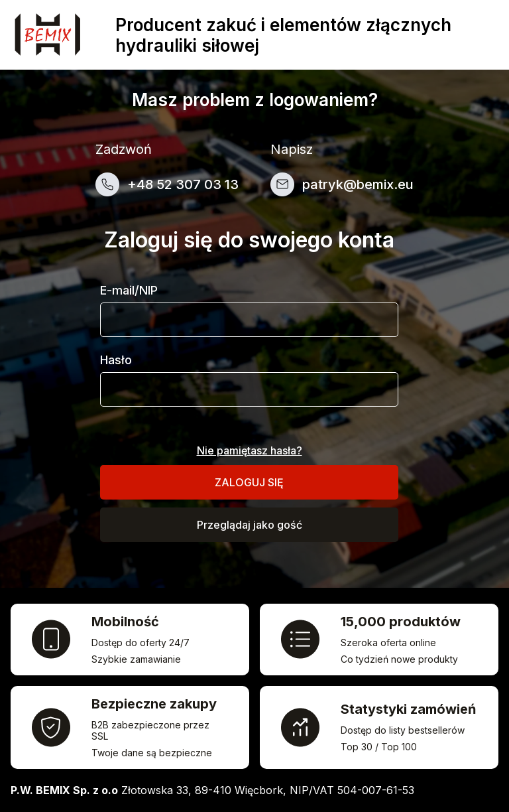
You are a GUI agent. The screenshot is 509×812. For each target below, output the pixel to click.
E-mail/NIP (129, 290)
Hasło (116, 360)
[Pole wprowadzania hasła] (249, 389)
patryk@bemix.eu (358, 184)
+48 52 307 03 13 (183, 184)
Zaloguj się (249, 482)
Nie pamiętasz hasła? (250, 450)
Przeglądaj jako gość (250, 525)
